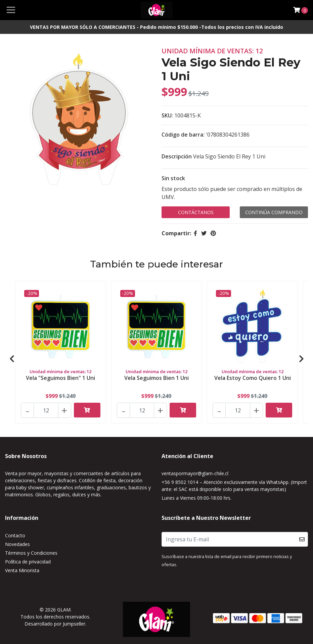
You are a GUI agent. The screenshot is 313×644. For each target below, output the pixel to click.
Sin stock (173, 178)
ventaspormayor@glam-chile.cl (195, 473)
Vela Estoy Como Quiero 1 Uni (253, 378)
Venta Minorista (22, 570)
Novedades (17, 544)
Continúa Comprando (274, 212)
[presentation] (12, 359)
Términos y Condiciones (31, 553)
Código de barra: (183, 135)
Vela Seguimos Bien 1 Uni (156, 378)
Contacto (15, 535)
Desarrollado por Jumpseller (55, 624)
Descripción (177, 156)
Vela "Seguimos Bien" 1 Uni (60, 378)
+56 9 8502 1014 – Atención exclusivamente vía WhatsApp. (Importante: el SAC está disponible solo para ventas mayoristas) (234, 486)
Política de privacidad (28, 562)
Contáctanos (196, 212)
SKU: (167, 115)
